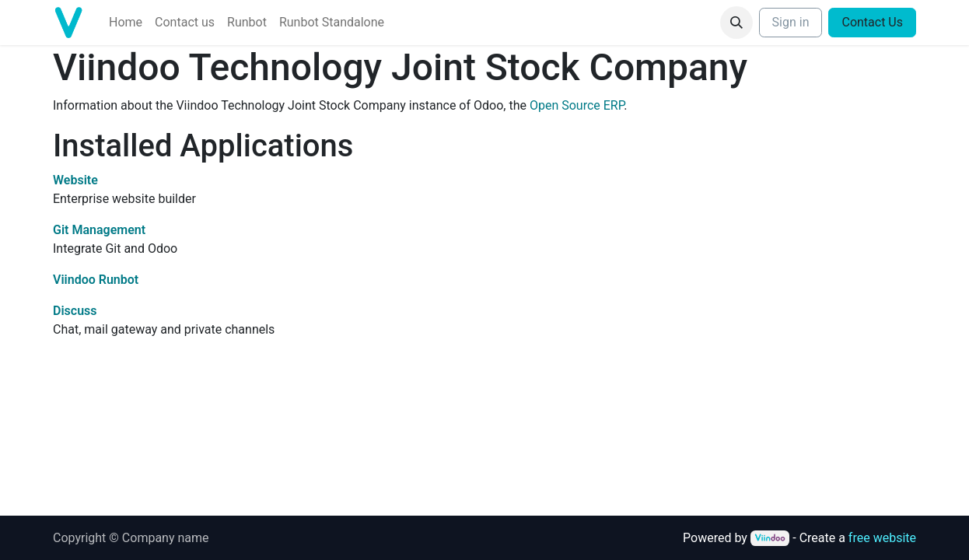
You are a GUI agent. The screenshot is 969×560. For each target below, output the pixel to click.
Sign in (791, 22)
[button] (736, 23)
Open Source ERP (577, 105)
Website (75, 180)
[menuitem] (126, 23)
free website (882, 538)
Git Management (99, 230)
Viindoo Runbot (96, 280)
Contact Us (872, 22)
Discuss (75, 311)
